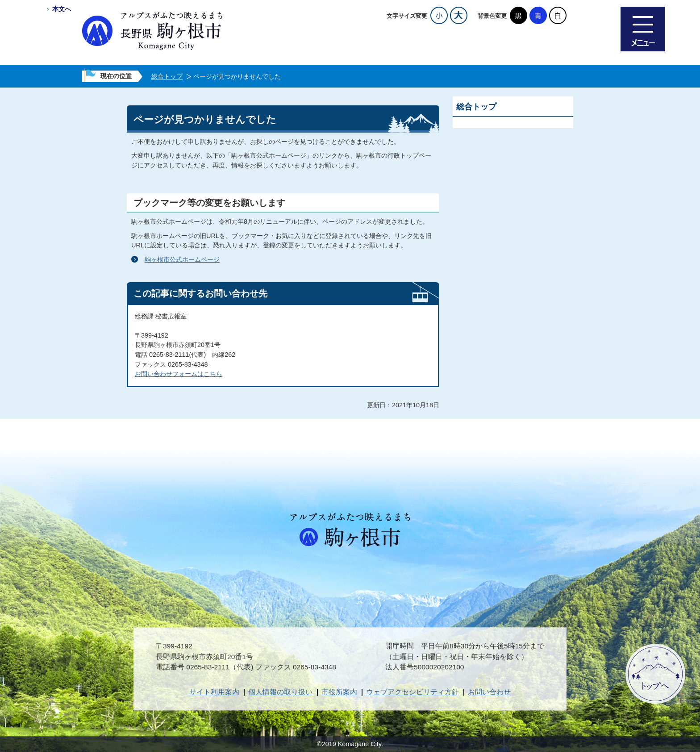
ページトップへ (655, 674)
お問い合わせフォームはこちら (179, 374)
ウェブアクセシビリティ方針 (412, 692)
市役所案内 (339, 692)
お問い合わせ (489, 692)
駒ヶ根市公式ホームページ (182, 259)
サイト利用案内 (214, 692)
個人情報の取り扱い (280, 692)
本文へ (62, 9)
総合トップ (167, 76)
